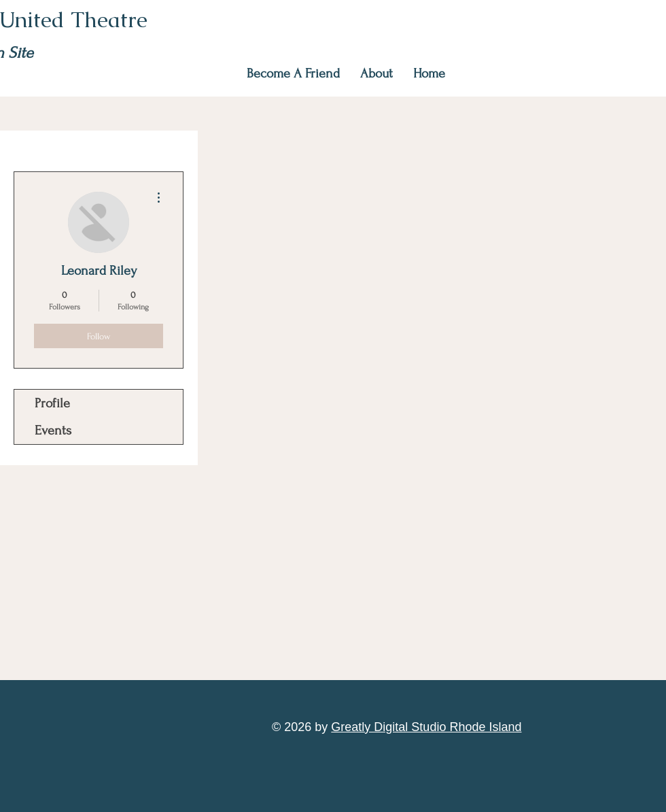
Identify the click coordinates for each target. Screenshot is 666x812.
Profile (52, 403)
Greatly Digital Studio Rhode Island (426, 727)
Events (53, 430)
